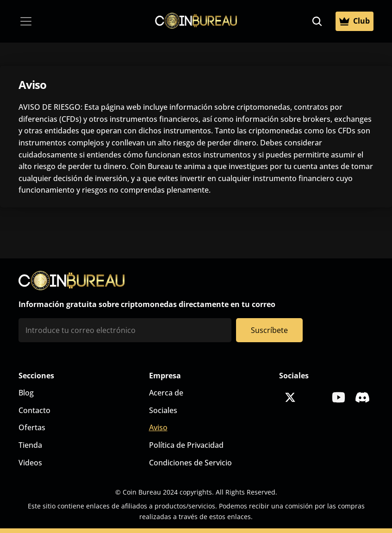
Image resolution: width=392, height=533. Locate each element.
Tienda (30, 445)
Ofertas (32, 427)
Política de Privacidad (186, 445)
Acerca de (166, 393)
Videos (30, 463)
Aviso (158, 427)
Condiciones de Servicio (190, 463)
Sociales (163, 410)
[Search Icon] (317, 21)
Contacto (34, 410)
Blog (26, 393)
